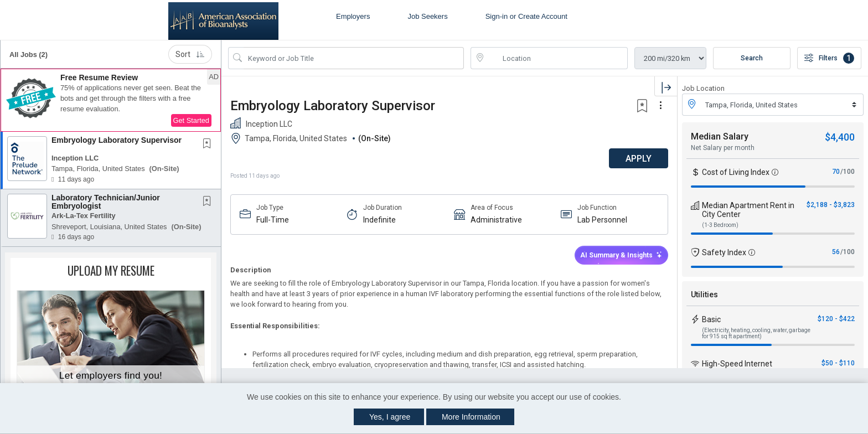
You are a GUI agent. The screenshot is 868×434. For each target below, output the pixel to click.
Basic (711, 319)
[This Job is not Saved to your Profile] (209, 144)
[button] (111, 100)
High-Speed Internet (737, 364)
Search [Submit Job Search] (752, 58)
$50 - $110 (838, 363)
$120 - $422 (836, 319)
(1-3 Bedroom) (720, 225)
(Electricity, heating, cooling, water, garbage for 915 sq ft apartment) (756, 333)
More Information (471, 417)
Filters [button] (829, 58)
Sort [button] (190, 54)
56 (836, 252)
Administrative (496, 220)
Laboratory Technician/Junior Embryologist (106, 202)
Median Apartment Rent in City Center (748, 210)
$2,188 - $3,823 (831, 205)
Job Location (703, 88)
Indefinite (379, 220)
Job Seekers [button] (427, 16)
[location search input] (557, 58)
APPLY (639, 159)
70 (836, 172)
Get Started (191, 120)
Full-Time (273, 220)
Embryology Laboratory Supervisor (117, 140)
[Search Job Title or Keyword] (354, 58)
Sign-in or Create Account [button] (526, 16)
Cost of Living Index (736, 172)
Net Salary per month (723, 148)
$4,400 (840, 137)
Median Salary (720, 136)
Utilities (704, 294)
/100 (848, 172)
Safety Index (724, 252)
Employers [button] (353, 16)
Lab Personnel (602, 220)
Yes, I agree (390, 417)
